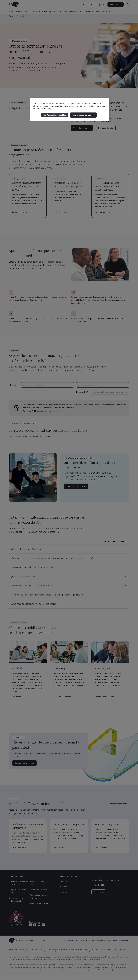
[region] (70, 109)
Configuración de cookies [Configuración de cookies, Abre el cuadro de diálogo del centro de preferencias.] (55, 115)
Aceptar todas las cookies (83, 115)
